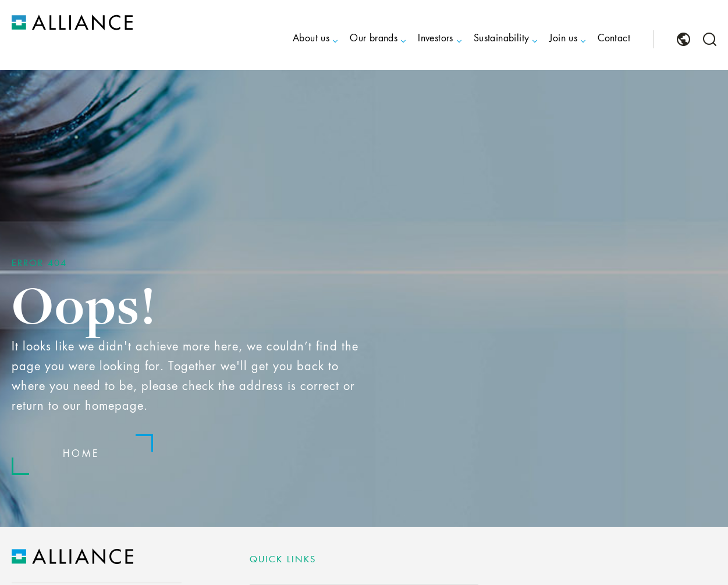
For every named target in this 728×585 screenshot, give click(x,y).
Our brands (374, 39)
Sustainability (502, 39)
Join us (563, 39)
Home (81, 455)
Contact (614, 39)
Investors (436, 39)
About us (311, 39)
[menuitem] (301, 49)
